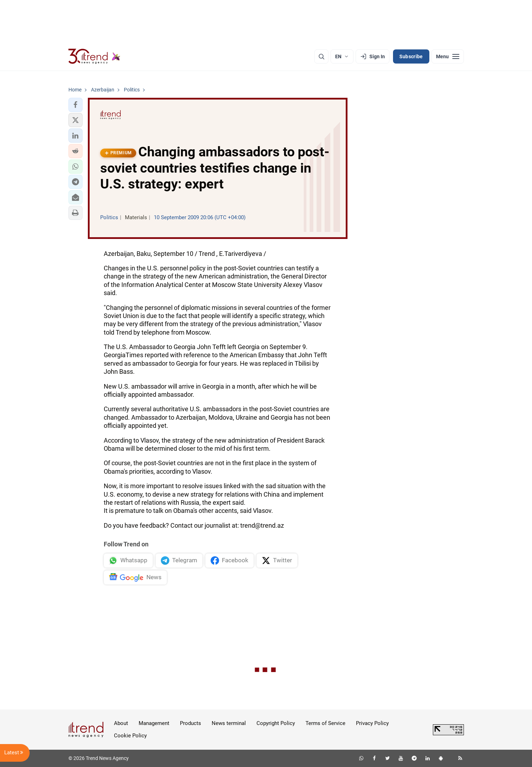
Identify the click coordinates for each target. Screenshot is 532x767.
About (121, 723)
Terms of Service (325, 723)
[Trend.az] (95, 56)
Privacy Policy (372, 723)
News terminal (229, 723)
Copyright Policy (276, 723)
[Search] (321, 56)
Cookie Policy (130, 736)
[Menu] (448, 56)
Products (191, 723)
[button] (75, 105)
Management (154, 723)
